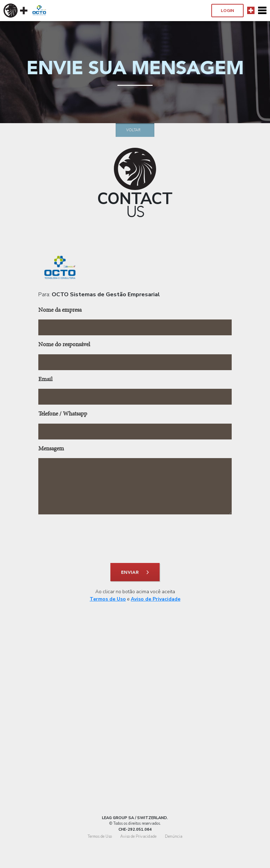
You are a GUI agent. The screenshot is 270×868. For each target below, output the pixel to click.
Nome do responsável (64, 345)
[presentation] (135, 539)
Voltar (133, 130)
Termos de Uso (108, 599)
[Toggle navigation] (262, 11)
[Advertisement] (135, 729)
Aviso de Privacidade (156, 599)
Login (227, 11)
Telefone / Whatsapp (63, 414)
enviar (130, 572)
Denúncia (174, 837)
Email (45, 380)
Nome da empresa (60, 311)
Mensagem (51, 449)
